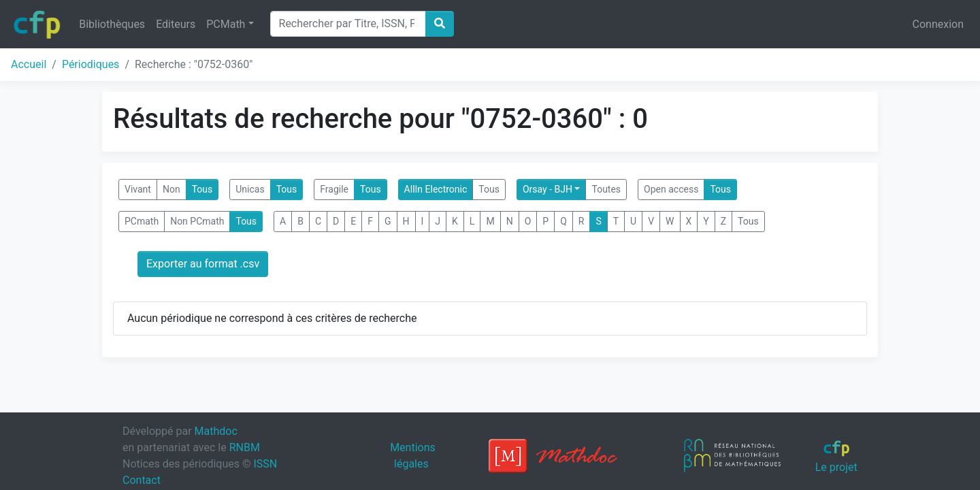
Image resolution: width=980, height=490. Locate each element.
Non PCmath (197, 221)
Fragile (334, 189)
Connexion (938, 24)
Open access (671, 189)
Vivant (138, 189)
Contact (142, 480)
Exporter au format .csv (203, 264)
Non (171, 189)
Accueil (29, 64)
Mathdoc (216, 431)
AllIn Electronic (436, 189)
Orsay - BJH (548, 189)
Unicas (250, 189)
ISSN (265, 464)
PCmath (142, 221)
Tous (202, 189)
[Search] (348, 24)
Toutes (606, 189)
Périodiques (91, 64)
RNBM (245, 447)
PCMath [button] (226, 24)
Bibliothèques (112, 24)
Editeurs (176, 24)
